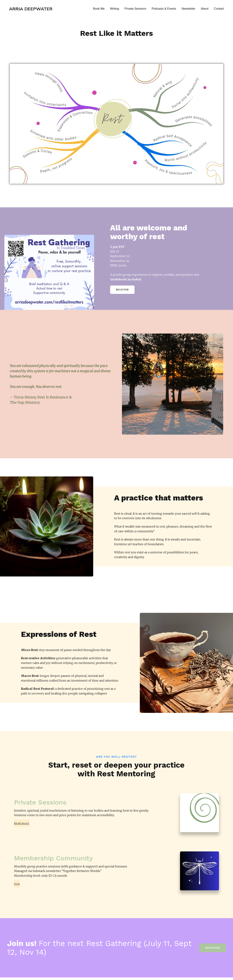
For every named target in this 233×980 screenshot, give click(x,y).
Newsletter (188, 10)
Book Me (99, 10)
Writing (115, 10)
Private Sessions (135, 10)
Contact (219, 10)
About (205, 10)
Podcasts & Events (164, 10)
